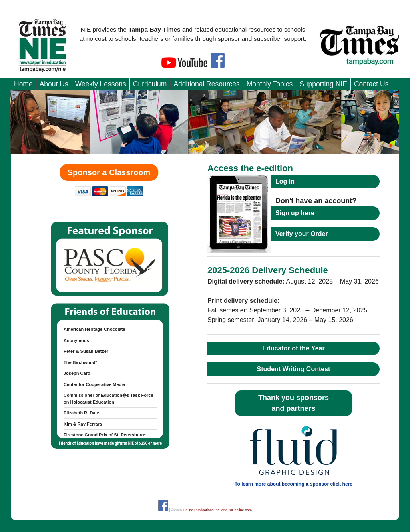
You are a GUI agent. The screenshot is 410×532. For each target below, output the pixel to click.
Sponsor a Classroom (109, 172)
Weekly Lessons (101, 84)
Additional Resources (206, 84)
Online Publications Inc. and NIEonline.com (217, 510)
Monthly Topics (270, 84)
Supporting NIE (323, 84)
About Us (54, 84)
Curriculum (150, 84)
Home (23, 84)
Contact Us (371, 84)
